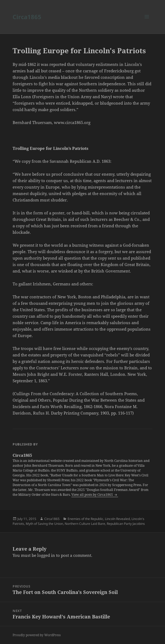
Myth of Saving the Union (44, 524)
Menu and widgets (147, 22)
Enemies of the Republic (85, 519)
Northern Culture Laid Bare (85, 524)
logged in (46, 555)
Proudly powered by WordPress (37, 635)
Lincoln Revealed (117, 519)
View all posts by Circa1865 (93, 495)
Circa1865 (27, 17)
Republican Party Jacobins (126, 524)
